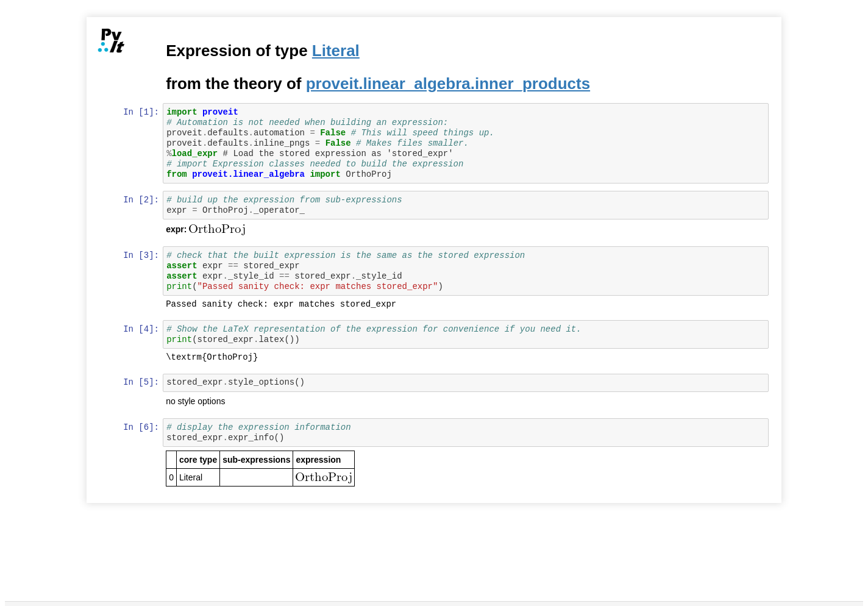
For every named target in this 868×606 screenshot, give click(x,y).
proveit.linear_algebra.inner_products (449, 84)
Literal (336, 51)
